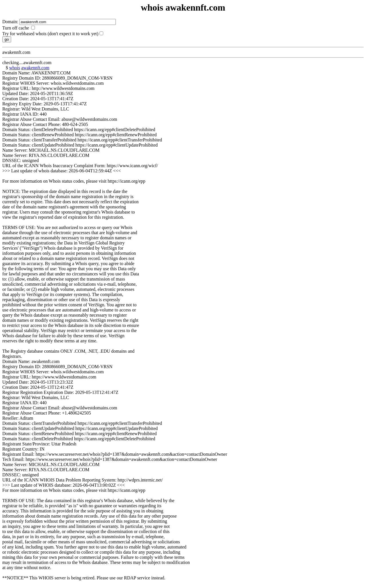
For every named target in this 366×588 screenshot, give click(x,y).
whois (15, 68)
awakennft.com (35, 68)
